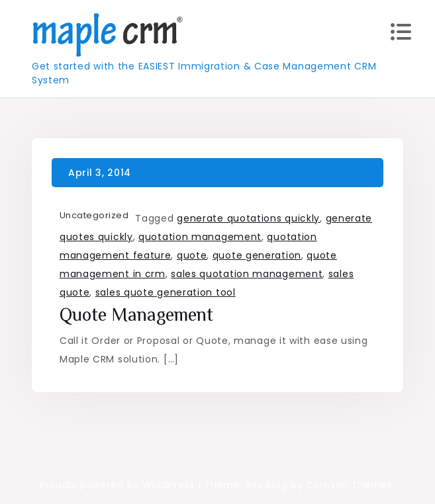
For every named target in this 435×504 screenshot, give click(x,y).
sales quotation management (247, 274)
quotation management (200, 237)
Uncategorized (94, 215)
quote (192, 255)
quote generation (257, 255)
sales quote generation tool (166, 292)
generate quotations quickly (248, 218)
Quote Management (136, 315)
